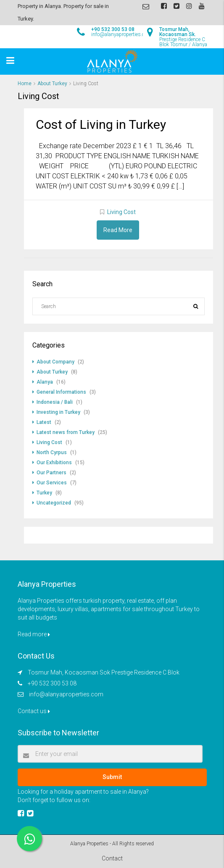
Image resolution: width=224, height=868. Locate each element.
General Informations (61, 392)
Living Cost (121, 212)
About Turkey (52, 84)
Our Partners (51, 473)
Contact (112, 858)
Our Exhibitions (54, 463)
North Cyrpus (52, 452)
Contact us (34, 711)
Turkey (44, 493)
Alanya (45, 382)
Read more (34, 634)
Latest (44, 422)
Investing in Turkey (58, 412)
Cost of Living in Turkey (101, 124)
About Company (55, 362)
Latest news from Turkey (66, 432)
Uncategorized (54, 503)
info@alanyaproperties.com (66, 694)
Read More (118, 230)
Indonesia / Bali (55, 402)
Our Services (52, 483)
